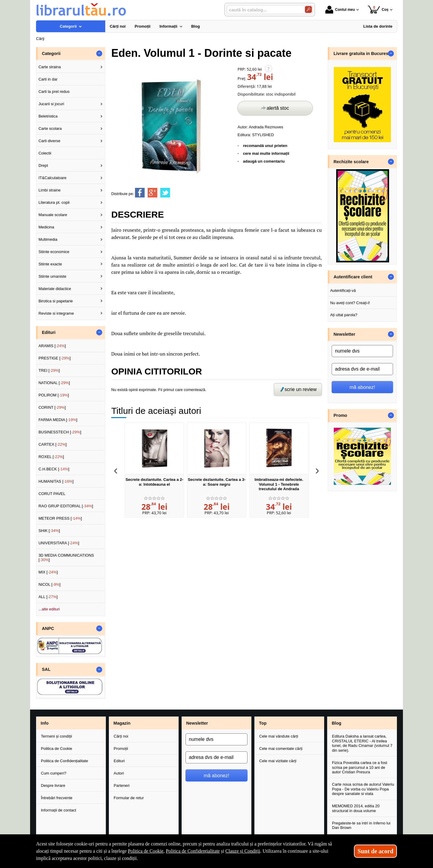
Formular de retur (129, 798)
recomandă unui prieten (265, 146)
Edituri (119, 761)
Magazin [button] (122, 723)
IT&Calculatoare (52, 178)
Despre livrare (53, 785)
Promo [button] (340, 415)
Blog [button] (336, 723)
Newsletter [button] (344, 334)
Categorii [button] (51, 53)
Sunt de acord (375, 851)
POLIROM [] (54, 395)
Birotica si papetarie (56, 301)
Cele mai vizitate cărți (278, 761)
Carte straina (50, 67)
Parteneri (122, 785)
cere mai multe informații (266, 153)
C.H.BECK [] (54, 469)
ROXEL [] (51, 457)
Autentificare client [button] (353, 277)
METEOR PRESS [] (60, 518)
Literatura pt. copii (54, 202)
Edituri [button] (49, 332)
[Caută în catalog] (308, 9)
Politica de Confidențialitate (64, 761)
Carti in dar (48, 79)
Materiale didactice (55, 289)
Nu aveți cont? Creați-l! (350, 303)
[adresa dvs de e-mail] (362, 369)
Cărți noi (121, 736)
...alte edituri (49, 609)
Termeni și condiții (56, 736)
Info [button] (45, 723)
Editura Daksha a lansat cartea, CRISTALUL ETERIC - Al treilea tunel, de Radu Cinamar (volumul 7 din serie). (362, 743)
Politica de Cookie (57, 749)
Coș (378, 9)
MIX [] (48, 572)
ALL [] (48, 597)
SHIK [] (49, 531)
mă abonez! (362, 387)
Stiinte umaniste (52, 276)
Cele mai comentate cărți (281, 749)
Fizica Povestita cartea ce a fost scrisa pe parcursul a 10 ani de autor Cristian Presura (360, 767)
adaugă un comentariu (264, 161)
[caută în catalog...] (263, 10)
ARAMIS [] (52, 346)
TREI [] (49, 370)
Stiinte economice (54, 252)
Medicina (46, 227)
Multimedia (48, 239)
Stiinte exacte (50, 264)
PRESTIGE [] (55, 358)
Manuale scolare (53, 215)
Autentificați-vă (343, 290)
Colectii (45, 153)
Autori (119, 773)
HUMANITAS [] (56, 481)
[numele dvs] (362, 351)
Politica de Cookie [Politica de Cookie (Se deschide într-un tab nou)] (146, 851)
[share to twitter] (165, 193)
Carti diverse (49, 141)
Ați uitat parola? (344, 315)
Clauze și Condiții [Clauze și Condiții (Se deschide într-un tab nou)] (243, 851)
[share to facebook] (140, 193)
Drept (43, 165)
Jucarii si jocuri (51, 104)
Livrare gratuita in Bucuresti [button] (362, 53)
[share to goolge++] (152, 193)
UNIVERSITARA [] (59, 543)
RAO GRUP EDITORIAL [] (66, 506)
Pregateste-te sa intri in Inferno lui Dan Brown (361, 825)
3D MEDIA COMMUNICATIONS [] (66, 558)
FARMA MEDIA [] (58, 420)
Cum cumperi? (54, 773)
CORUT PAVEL (52, 494)
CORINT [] (52, 407)
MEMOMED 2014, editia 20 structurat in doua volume (356, 808)
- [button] (99, 53)
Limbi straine (50, 190)
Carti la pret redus (54, 92)
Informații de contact (58, 810)
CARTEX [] (53, 444)
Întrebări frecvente (57, 798)
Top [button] (263, 723)
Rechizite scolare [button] (351, 162)
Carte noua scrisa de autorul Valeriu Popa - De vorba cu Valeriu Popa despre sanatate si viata (363, 789)
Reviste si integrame (56, 313)
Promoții (121, 749)
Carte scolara (50, 128)
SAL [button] (46, 669)
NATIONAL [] (54, 383)
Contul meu (340, 10)
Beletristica (48, 116)
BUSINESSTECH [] (60, 432)
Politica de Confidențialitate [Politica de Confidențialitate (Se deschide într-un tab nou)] (193, 851)
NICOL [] (49, 584)
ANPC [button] (48, 628)
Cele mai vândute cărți (279, 736)
